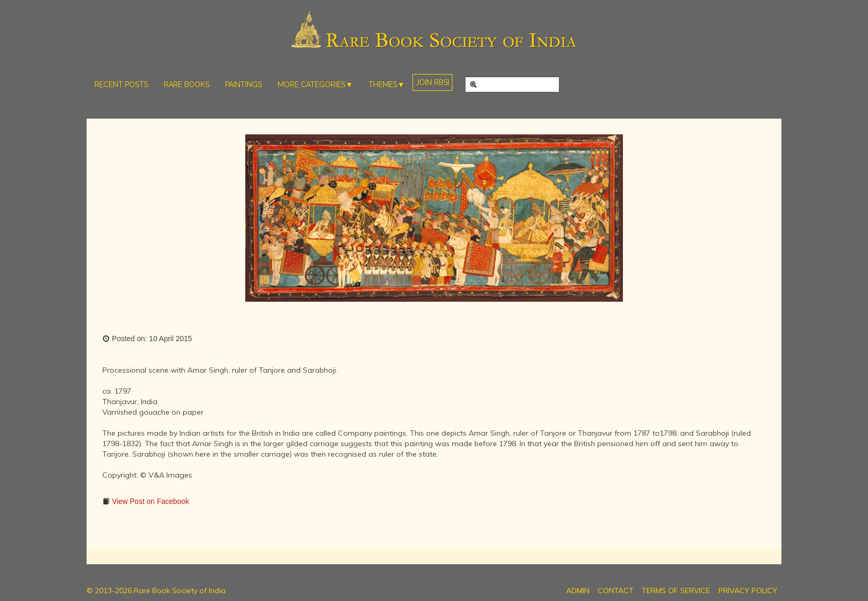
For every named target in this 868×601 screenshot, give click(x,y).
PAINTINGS (244, 85)
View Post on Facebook (149, 501)
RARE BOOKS (187, 85)
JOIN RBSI (432, 82)
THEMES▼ (387, 85)
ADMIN (578, 591)
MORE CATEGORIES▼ (315, 85)
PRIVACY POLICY (748, 591)
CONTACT (616, 591)
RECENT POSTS (121, 85)
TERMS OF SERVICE (676, 591)
